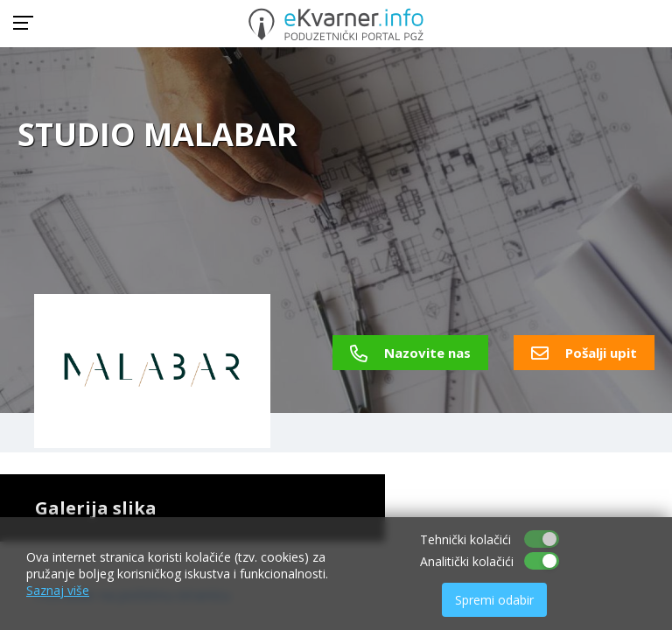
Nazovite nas (410, 353)
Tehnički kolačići (465, 539)
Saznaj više (58, 590)
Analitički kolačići (467, 561)
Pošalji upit (584, 353)
